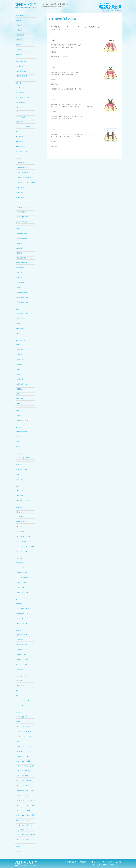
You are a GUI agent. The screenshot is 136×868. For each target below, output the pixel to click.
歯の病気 (18, 427)
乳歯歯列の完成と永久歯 (24, 178)
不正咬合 (19, 650)
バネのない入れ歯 (22, 623)
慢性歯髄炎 (20, 253)
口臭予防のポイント (22, 501)
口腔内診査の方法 (22, 76)
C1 (17, 107)
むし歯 (18, 88)
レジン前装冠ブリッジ (23, 537)
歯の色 (18, 722)
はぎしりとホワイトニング (24, 825)
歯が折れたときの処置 (23, 458)
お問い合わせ (94, 862)
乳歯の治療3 (20, 197)
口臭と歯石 (20, 496)
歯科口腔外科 (20, 35)
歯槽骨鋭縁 (20, 379)
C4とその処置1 (21, 142)
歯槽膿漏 (18, 411)
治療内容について (21, 62)
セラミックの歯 (21, 541)
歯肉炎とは (20, 323)
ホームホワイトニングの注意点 (26, 800)
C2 (17, 112)
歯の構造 (18, 847)
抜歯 (18, 474)
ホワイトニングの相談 (23, 727)
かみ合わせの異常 (22, 645)
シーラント (20, 202)
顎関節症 (19, 374)
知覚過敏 (18, 416)
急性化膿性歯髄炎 (22, 238)
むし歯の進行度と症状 (23, 97)
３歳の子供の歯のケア (23, 173)
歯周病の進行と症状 (22, 314)
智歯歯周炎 (20, 350)
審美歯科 (19, 40)
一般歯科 (19, 50)
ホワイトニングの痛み (23, 810)
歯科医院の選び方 (22, 573)
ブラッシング (20, 705)
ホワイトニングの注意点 (24, 795)
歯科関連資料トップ (22, 16)
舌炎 (18, 345)
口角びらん (20, 404)
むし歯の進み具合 (22, 102)
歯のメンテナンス (21, 676)
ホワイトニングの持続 (23, 771)
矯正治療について (22, 635)
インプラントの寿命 (22, 578)
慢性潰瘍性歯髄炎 (22, 258)
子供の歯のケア (21, 168)
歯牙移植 (19, 479)
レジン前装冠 (20, 532)
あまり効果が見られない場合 (25, 791)
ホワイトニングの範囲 (23, 761)
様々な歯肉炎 (20, 328)
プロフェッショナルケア (24, 700)
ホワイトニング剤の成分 (24, 737)
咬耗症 (18, 446)
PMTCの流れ (20, 696)
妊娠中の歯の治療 (22, 222)
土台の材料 (20, 517)
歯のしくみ (20, 851)
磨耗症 (18, 436)
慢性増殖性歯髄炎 (22, 263)
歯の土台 (19, 512)
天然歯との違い (21, 582)
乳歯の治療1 (20, 187)
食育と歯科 (20, 669)
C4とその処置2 (21, 146)
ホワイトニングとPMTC (24, 786)
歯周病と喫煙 (20, 319)
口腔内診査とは (21, 71)
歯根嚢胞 (19, 389)
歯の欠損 (18, 465)
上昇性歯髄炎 (20, 282)
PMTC (18, 691)
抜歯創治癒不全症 (22, 384)
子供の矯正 (20, 640)
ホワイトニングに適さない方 (25, 766)
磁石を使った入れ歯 (22, 614)
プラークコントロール (23, 686)
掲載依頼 (83, 862)
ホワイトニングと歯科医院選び (26, 835)
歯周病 (18, 309)
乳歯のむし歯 (20, 163)
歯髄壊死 (19, 273)
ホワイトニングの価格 (23, 840)
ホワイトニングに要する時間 (25, 805)
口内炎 (18, 333)
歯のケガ (18, 453)
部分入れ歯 (20, 618)
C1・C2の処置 (21, 117)
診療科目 (18, 21)
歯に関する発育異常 (22, 217)
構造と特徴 (20, 563)
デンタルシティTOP (108, 11)
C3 (17, 132)
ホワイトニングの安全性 (24, 781)
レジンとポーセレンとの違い (25, 546)
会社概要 (118, 862)
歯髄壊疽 (19, 278)
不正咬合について (22, 654)
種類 (18, 741)
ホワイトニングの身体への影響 (26, 815)
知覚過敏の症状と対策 (23, 420)
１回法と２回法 (21, 587)
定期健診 (19, 681)
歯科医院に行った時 (22, 66)
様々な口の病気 (20, 340)
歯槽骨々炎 (20, 360)
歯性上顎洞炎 (20, 399)
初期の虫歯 (20, 122)
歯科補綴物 (19, 507)
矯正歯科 (19, 25)
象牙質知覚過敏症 (22, 432)
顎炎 (18, 369)
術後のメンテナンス (22, 592)
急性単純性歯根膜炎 (22, 292)
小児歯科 (19, 30)
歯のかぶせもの (21, 522)
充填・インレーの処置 (23, 127)
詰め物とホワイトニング (24, 820)
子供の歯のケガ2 (21, 212)
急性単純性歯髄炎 (22, 233)
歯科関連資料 (71, 862)
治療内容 (18, 83)
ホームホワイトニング (23, 751)
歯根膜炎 (19, 287)
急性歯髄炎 (20, 248)
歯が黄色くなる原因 (22, 717)
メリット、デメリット (23, 568)
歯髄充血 (19, 243)
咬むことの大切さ (22, 664)
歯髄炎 (18, 229)
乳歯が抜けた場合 (22, 469)
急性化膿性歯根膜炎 (22, 297)
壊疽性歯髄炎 (20, 268)
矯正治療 (18, 630)
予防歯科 (19, 55)
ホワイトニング (20, 712)
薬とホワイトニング (22, 830)
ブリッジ (19, 527)
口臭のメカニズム (22, 491)
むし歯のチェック (22, 151)
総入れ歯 (19, 604)
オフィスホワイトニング (24, 746)
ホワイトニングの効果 (23, 776)
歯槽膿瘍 (19, 364)
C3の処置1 (20, 137)
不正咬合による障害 (22, 659)
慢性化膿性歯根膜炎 (22, 302)
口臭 (17, 486)
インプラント (20, 558)
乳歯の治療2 (20, 192)
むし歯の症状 (20, 92)
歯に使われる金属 (22, 551)
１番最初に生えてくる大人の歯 (26, 183)
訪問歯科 (19, 45)
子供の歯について (21, 158)
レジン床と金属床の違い (24, 609)
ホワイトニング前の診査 (24, 732)
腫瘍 (18, 394)
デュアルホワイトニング (24, 756)
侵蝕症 (18, 441)
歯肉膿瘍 (19, 355)
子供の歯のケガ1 (21, 207)
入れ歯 (18, 599)
